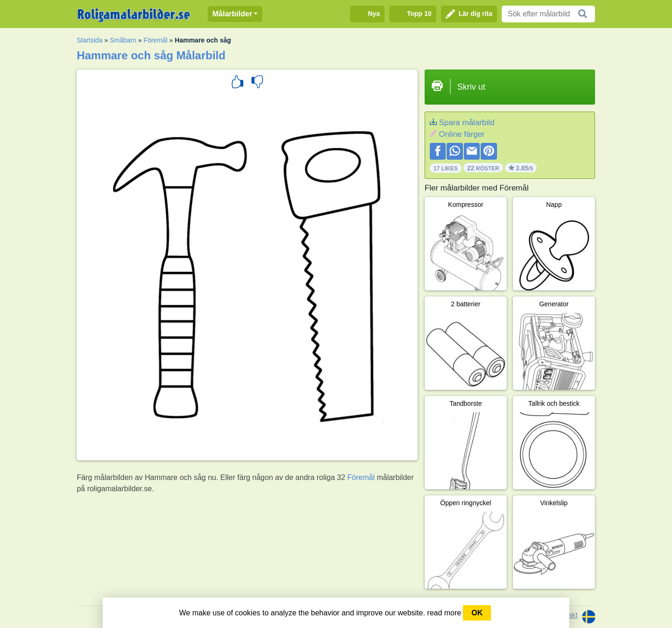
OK (477, 613)
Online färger (462, 134)
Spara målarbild (466, 123)
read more (444, 613)
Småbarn (123, 40)
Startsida (89, 40)
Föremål (156, 40)
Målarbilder (232, 14)
